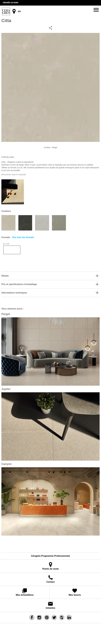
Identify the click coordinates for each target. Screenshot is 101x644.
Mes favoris (75, 592)
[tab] (50, 276)
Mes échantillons (25, 592)
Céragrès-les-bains (11, 3)
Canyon (6, 464)
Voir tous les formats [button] (23, 237)
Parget (6, 314)
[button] (50, 276)
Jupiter (6, 389)
